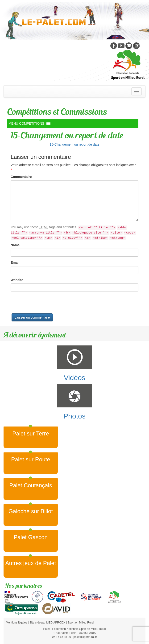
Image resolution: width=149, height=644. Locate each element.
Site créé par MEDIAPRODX (47, 623)
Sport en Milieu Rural (81, 623)
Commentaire (21, 177)
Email (15, 263)
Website (17, 280)
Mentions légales (17, 623)
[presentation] (46, 304)
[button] (26, 123)
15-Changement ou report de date (75, 144)
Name (15, 245)
